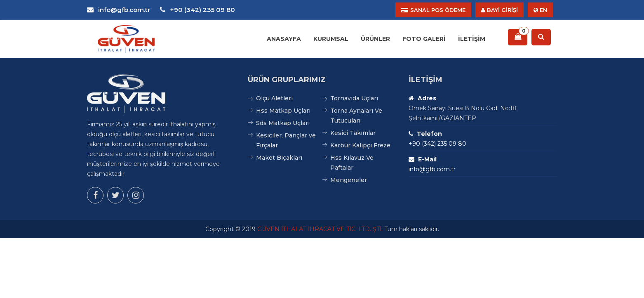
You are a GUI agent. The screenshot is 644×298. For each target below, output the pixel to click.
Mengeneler (349, 180)
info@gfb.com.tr (119, 10)
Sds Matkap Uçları (283, 123)
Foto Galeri (424, 39)
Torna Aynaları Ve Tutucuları (356, 116)
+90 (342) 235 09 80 (197, 10)
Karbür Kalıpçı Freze (360, 145)
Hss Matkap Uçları (283, 111)
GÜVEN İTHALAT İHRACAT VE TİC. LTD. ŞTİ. (320, 229)
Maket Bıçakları (279, 158)
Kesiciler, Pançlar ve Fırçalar (286, 140)
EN (540, 10)
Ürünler (375, 39)
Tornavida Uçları (354, 98)
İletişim (472, 39)
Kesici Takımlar (353, 133)
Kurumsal (331, 39)
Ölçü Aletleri (274, 98)
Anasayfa (284, 39)
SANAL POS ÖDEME (433, 10)
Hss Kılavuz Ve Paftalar (352, 163)
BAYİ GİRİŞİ (499, 10)
